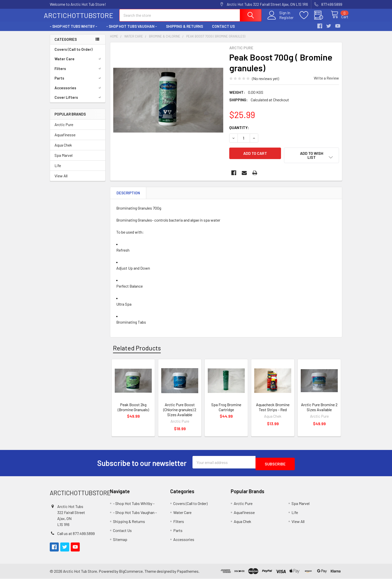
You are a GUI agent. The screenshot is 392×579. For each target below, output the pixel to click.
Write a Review (326, 82)
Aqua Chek (63, 149)
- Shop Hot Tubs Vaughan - (132, 31)
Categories (66, 44)
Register (281, 20)
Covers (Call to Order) (73, 54)
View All (61, 180)
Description (128, 195)
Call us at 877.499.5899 (76, 534)
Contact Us (223, 31)
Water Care (78, 63)
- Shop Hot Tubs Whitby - (73, 31)
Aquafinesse (65, 139)
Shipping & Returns (184, 31)
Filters (78, 73)
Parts (78, 83)
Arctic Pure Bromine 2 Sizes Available (319, 409)
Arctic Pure (64, 129)
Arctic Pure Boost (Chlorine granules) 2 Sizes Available (180, 412)
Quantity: (239, 132)
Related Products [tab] (137, 350)
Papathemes (188, 572)
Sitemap (120, 540)
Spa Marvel (63, 160)
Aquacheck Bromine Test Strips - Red (273, 409)
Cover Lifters (78, 102)
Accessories (78, 92)
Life (58, 170)
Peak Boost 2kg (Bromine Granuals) (133, 409)
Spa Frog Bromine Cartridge (226, 409)
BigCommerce (131, 572)
